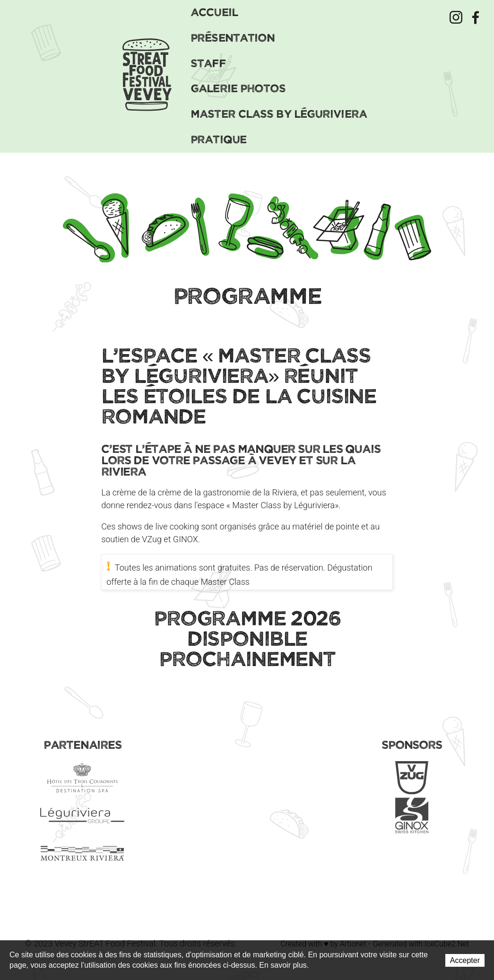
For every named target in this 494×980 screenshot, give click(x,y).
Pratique (218, 139)
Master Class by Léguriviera (279, 113)
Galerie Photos (238, 88)
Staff (208, 63)
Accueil (214, 12)
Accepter (465, 961)
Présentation (233, 37)
